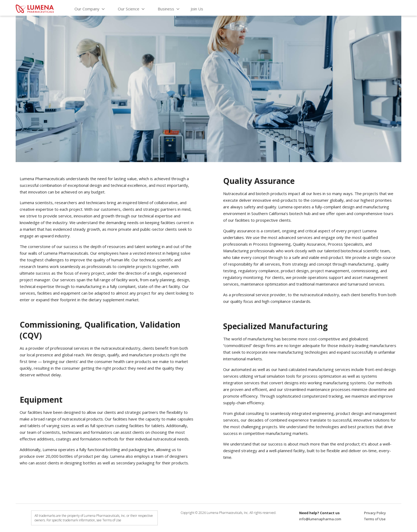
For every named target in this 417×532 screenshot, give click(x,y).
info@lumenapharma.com (320, 519)
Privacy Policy (375, 513)
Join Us (197, 9)
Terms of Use (375, 519)
